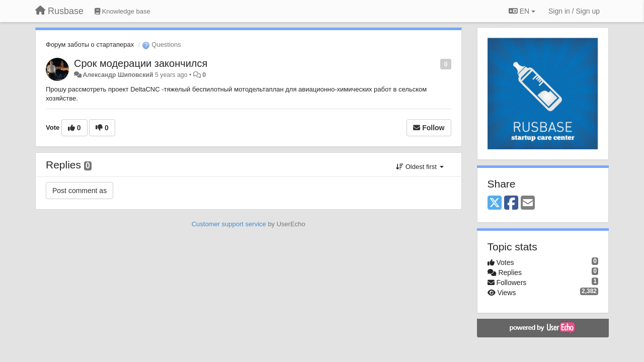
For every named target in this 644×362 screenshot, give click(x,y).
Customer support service (229, 224)
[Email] (528, 203)
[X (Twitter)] (495, 203)
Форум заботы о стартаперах (90, 44)
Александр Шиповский (118, 75)
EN (522, 11)
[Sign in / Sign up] (574, 11)
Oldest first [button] (420, 167)
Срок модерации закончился (141, 63)
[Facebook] (511, 203)
